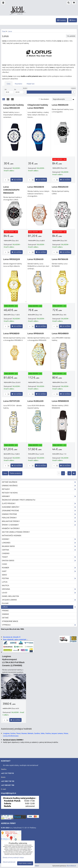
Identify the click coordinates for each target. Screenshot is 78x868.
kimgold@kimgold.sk (9, 793)
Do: (19, 91)
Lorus (39, 607)
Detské (5, 618)
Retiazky (39, 489)
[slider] (25, 92)
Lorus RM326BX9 (36, 187)
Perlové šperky (39, 518)
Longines (39, 543)
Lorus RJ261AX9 (35, 401)
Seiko (4, 575)
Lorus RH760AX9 (60, 259)
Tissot (39, 557)
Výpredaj (39, 625)
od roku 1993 (20, 14)
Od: (9, 91)
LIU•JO (39, 593)
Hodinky (39, 539)
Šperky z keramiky (39, 525)
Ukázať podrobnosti (9, 862)
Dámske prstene (39, 514)
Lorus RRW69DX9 (60, 401)
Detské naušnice (39, 482)
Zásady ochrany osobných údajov (13, 857)
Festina (39, 578)
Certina (39, 550)
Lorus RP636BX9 (11, 333)
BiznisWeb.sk (71, 866)
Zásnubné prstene (39, 511)
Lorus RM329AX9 (60, 187)
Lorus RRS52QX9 (12, 259)
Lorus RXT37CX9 (11, 401)
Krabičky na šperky (11, 528)
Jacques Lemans (39, 600)
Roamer (39, 568)
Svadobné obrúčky (39, 507)
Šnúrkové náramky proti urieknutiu (19, 500)
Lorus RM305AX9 (60, 105)
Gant (39, 571)
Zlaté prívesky (39, 504)
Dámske (5, 614)
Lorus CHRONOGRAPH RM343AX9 (11, 190)
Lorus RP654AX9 (36, 333)
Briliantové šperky (39, 521)
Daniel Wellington (10, 596)
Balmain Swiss (39, 546)
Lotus (5, 582)
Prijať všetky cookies (25, 863)
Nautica (5, 586)
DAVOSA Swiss (39, 561)
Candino (6, 553)
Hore (5, 473)
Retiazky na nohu (10, 493)
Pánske (5, 611)
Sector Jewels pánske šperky (16, 532)
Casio (4, 564)
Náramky (39, 496)
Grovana (39, 589)
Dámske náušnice (39, 486)
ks (6, 180)
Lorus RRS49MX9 (60, 333)
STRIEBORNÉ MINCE (10, 621)
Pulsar (5, 603)
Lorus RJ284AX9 (35, 259)
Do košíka (17, 180)
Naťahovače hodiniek (12, 536)
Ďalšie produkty (16, 473)
